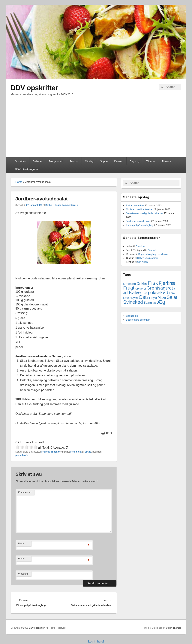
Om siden (20, 161)
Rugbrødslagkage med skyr (153, 254)
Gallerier (38, 161)
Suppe (104, 161)
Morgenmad (56, 161)
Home (19, 182)
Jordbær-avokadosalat (138, 221)
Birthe (49, 205)
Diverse (166, 161)
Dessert (119, 161)
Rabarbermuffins (135, 205)
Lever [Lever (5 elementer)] (127, 298)
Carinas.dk (132, 316)
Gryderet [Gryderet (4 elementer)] (140, 288)
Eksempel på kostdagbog (140, 225)
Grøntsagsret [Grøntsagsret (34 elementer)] (160, 288)
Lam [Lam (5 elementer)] (172, 293)
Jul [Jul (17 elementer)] (126, 293)
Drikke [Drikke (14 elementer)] (142, 284)
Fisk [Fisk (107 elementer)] (153, 283)
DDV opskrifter (34, 88)
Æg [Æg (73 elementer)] (161, 302)
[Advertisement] (96, 129)
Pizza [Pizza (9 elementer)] (162, 298)
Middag (89, 161)
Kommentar (25, 492)
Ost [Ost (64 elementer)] (143, 297)
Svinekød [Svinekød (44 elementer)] (133, 302)
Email (21, 559)
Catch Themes (174, 628)
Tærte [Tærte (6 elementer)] (148, 303)
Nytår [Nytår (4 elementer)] (135, 298)
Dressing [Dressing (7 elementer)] (130, 284)
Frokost (74, 161)
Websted (23, 574)
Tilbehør (151, 161)
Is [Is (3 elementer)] (175, 289)
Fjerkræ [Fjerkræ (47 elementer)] (167, 283)
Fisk (73, 452)
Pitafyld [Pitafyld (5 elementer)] (152, 298)
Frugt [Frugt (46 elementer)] (129, 288)
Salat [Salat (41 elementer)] (172, 297)
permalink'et (22, 455)
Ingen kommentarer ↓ (67, 205)
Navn (21, 543)
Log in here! (96, 641)
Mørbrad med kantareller (139, 209)
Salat (79, 452)
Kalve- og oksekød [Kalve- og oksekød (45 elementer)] (149, 293)
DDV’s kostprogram (26, 169)
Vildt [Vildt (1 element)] (155, 303)
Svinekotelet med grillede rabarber (145, 213)
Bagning (135, 161)
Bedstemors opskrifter (138, 320)
